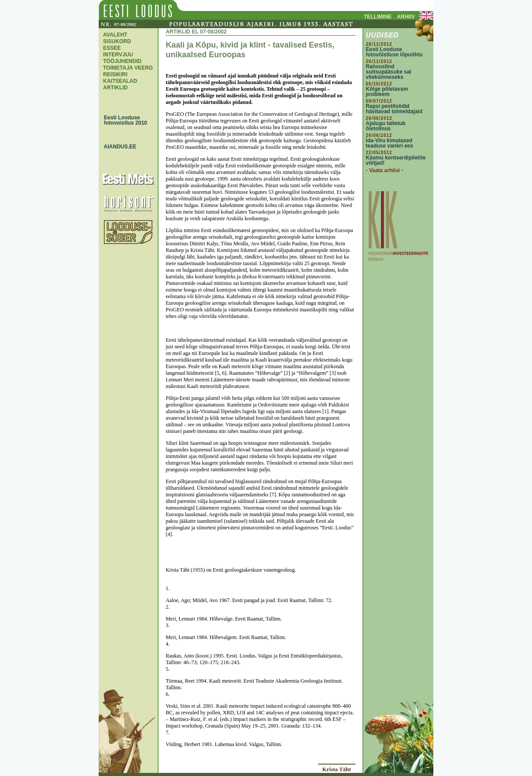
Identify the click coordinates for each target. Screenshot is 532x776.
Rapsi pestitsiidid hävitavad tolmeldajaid (394, 109)
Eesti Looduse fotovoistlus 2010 (123, 120)
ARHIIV (406, 17)
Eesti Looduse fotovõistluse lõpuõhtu (394, 52)
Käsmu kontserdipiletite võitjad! (396, 160)
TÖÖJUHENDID (122, 61)
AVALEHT (115, 35)
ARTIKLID (115, 88)
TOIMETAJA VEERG (128, 68)
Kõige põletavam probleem (387, 92)
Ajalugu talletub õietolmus (386, 126)
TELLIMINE (378, 17)
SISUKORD (117, 41)
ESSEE (112, 48)
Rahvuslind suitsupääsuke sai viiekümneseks (389, 72)
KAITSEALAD (120, 81)
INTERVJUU (118, 55)
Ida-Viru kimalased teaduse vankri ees (390, 143)
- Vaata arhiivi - (385, 170)
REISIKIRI (115, 74)
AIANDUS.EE (118, 147)
